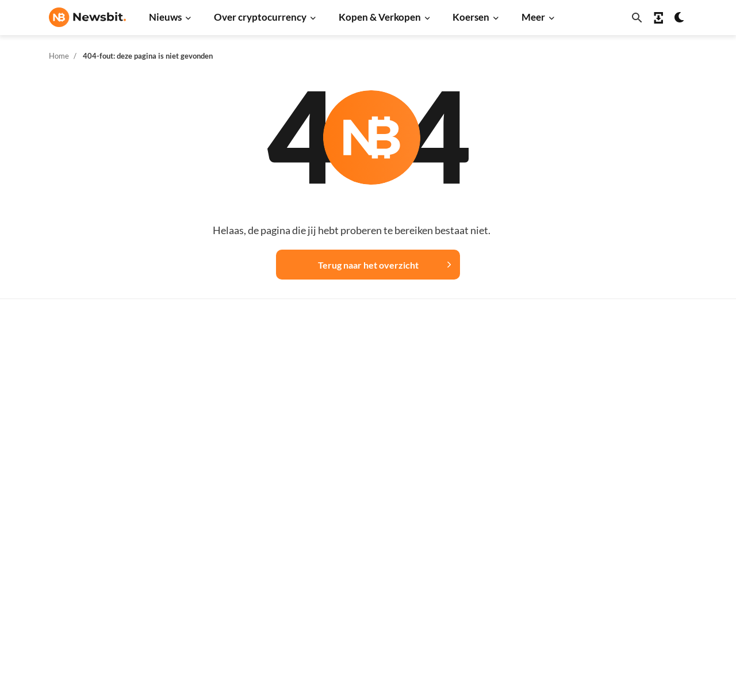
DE (55, 515)
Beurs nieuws (217, 443)
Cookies (638, 580)
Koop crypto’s (361, 385)
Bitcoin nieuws (220, 385)
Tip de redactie (651, 404)
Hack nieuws (216, 596)
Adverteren (645, 385)
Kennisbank (358, 504)
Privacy (637, 523)
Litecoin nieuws (221, 481)
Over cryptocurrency (260, 17)
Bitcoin (492, 404)
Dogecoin (497, 481)
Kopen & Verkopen (380, 17)
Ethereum (498, 423)
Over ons (640, 504)
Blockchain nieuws (227, 519)
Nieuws (165, 17)
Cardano (495, 462)
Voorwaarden (648, 561)
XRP (487, 443)
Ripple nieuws (218, 423)
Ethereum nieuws (225, 404)
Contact (638, 484)
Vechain (494, 558)
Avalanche (499, 577)
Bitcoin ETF (358, 603)
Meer (533, 17)
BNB (488, 596)
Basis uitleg (358, 523)
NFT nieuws (214, 577)
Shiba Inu (496, 519)
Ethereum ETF (363, 622)
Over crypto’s (361, 446)
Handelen (354, 542)
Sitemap (252, 681)
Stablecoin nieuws (226, 538)
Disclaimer (643, 542)
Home (59, 56)
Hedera (493, 615)
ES (89, 515)
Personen (354, 465)
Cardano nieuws (222, 462)
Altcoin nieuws (220, 500)
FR (72, 515)
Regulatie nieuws (225, 558)
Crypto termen (364, 484)
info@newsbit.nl (79, 415)
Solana (492, 500)
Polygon (494, 538)
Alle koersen (503, 385)
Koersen (471, 17)
